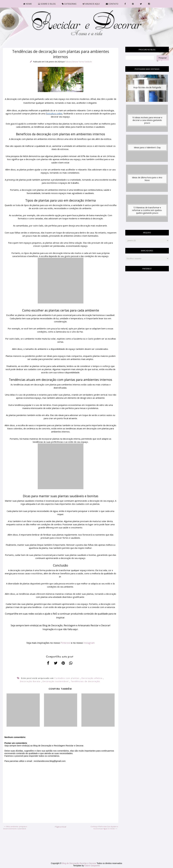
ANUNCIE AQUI (91, 4)
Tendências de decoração (85, 681)
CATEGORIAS (69, 4)
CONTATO (112, 4)
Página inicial (60, 827)
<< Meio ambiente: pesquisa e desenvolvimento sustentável (15, 828)
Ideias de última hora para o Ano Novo (147, 179)
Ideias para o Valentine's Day (147, 147)
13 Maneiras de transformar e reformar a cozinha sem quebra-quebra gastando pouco (147, 210)
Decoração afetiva (92, 678)
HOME (27, 4)
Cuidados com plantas (67, 678)
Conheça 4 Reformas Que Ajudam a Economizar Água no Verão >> (104, 828)
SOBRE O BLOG (47, 4)
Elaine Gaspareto (92, 866)
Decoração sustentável (56, 681)
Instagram (89, 643)
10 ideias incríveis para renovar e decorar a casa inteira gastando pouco (147, 120)
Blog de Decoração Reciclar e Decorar (79, 863)
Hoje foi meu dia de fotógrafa (147, 87)
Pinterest (65, 643)
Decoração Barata (30, 681)
